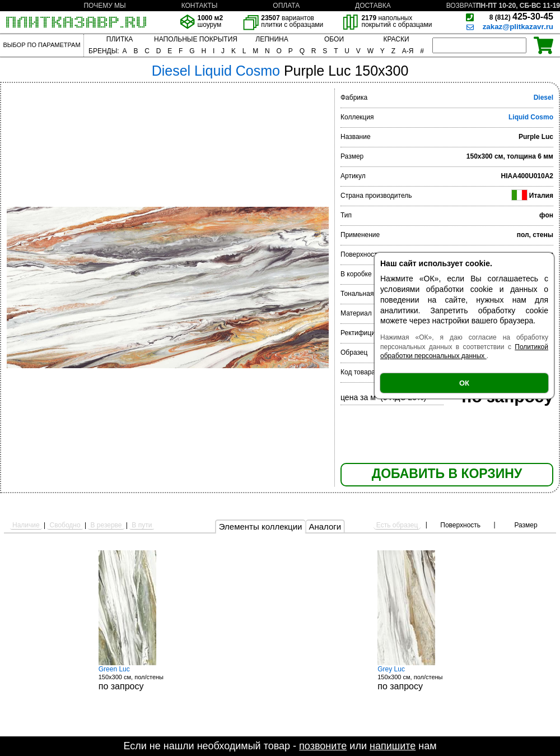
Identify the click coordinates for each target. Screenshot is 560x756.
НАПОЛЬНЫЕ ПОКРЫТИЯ (196, 39)
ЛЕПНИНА (272, 39)
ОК (464, 383)
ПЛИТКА (120, 39)
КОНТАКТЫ (200, 6)
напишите (393, 746)
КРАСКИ (396, 39)
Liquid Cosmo (531, 117)
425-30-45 (521, 17)
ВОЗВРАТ (461, 6)
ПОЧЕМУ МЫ (104, 6)
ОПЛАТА (286, 6)
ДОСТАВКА (373, 6)
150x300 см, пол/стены (141, 678)
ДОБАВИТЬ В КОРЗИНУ (447, 474)
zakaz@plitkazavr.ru (518, 27)
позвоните (323, 746)
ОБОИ (334, 39)
